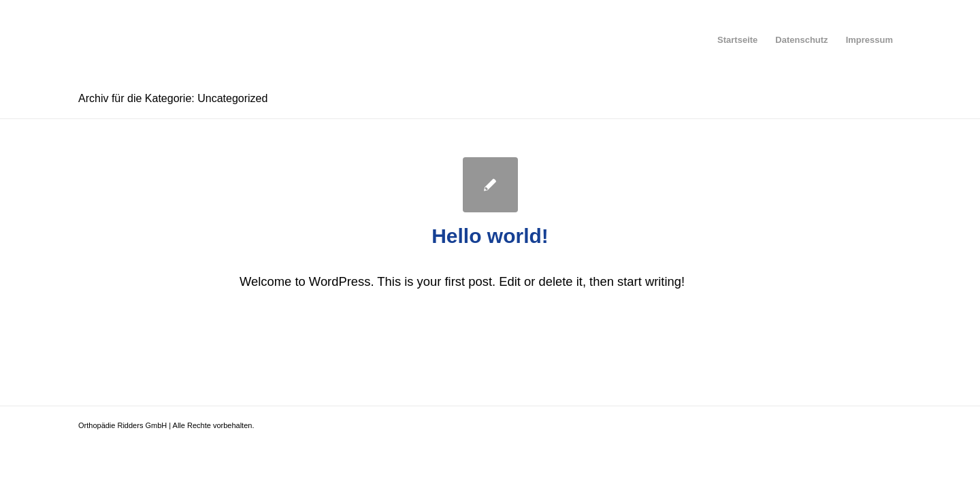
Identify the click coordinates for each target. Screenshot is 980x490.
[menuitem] (737, 40)
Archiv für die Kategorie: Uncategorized (173, 98)
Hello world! (490, 236)
